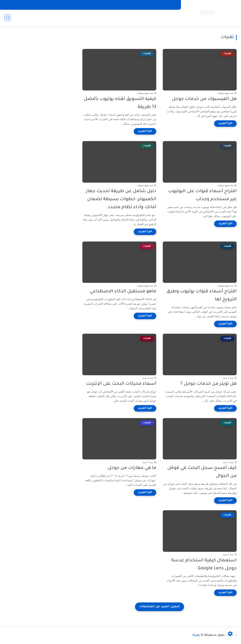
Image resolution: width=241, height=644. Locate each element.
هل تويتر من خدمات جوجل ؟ (209, 384)
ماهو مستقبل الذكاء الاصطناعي (123, 292)
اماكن (138, 17)
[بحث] (8, 18)
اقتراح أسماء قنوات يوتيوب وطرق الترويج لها (202, 296)
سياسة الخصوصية (164, 5)
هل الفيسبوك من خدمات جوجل (204, 99)
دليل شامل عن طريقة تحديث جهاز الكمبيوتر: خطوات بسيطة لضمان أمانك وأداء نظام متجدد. (121, 199)
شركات (166, 17)
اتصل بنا (141, 5)
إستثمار (151, 17)
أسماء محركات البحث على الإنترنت (121, 384)
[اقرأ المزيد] (225, 124)
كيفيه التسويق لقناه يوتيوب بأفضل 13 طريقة (120, 103)
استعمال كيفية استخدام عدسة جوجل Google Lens (204, 565)
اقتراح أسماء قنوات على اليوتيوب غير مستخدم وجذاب (202, 195)
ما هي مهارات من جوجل (132, 468)
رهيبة (196, 635)
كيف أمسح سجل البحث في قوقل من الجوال (202, 472)
